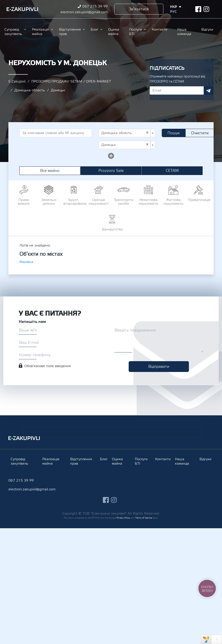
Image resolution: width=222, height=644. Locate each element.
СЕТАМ (172, 171)
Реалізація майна (40, 32)
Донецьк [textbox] (125, 145)
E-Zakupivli (17, 81)
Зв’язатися (139, 9)
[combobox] (127, 133)
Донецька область (30, 90)
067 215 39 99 (95, 6)
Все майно (50, 171)
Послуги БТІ (135, 32)
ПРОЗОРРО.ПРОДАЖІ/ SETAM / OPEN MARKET (71, 81)
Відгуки (207, 29)
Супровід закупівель (13, 32)
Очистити (200, 133)
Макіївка (26, 262)
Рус (173, 12)
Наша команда (184, 32)
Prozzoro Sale (111, 171)
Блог (94, 29)
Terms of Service (144, 518)
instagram (206, 9)
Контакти (160, 29)
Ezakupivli (22, 9)
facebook (198, 9)
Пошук (174, 133)
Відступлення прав (70, 32)
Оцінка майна (114, 32)
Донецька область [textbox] (125, 133)
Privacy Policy (123, 518)
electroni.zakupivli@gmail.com (84, 12)
